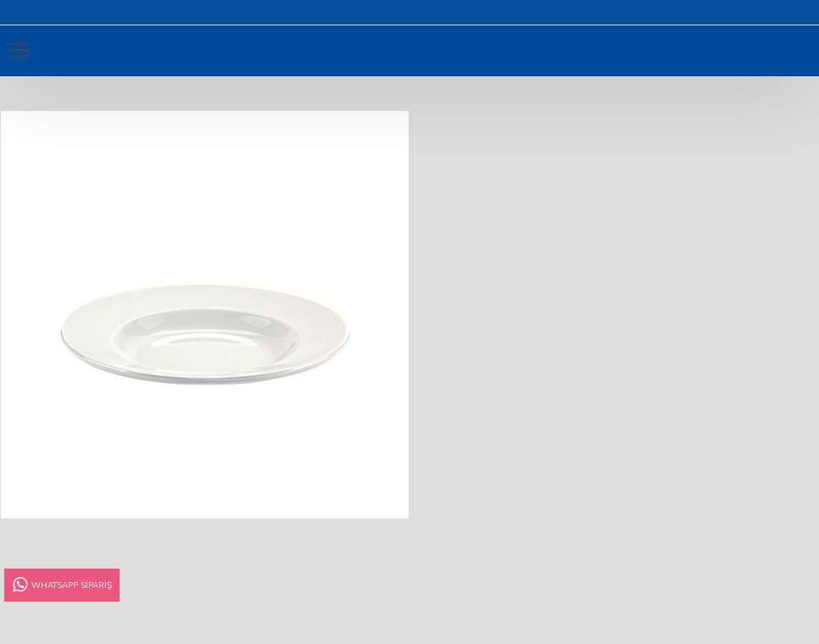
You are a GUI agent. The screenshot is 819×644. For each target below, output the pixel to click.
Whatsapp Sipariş (61, 585)
